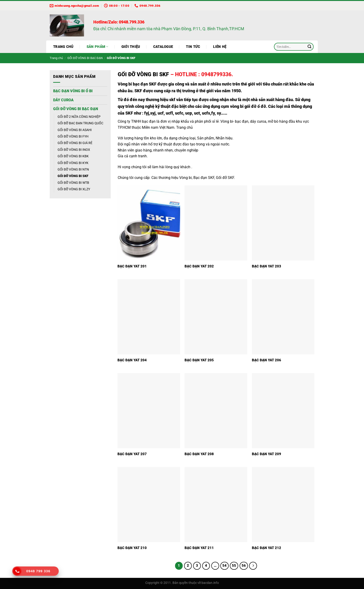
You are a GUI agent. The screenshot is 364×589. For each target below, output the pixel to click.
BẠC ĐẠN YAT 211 (199, 548)
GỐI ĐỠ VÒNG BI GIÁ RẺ (75, 143)
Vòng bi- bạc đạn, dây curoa (243, 121)
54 (224, 566)
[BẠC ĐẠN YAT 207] (149, 411)
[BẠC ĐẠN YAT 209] (283, 411)
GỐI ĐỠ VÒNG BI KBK (73, 156)
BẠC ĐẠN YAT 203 (266, 266)
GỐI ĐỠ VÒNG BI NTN (73, 169)
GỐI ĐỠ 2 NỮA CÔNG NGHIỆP (79, 117)
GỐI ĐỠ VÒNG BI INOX (74, 150)
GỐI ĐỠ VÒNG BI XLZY (74, 189)
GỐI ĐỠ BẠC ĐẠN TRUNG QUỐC (80, 123)
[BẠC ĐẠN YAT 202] (216, 223)
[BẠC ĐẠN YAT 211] (216, 505)
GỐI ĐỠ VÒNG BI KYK (73, 163)
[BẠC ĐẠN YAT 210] (149, 505)
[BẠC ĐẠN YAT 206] (283, 317)
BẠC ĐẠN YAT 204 (132, 360)
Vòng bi (185, 178)
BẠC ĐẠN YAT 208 (199, 454)
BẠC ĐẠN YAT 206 (266, 360)
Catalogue (163, 47)
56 (244, 566)
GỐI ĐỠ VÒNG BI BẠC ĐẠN (85, 58)
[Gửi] (309, 47)
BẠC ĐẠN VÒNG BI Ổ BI (73, 91)
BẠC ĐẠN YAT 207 (132, 454)
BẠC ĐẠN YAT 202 (199, 266)
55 (234, 566)
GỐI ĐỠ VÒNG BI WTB (73, 183)
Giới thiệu (131, 47)
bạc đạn (149, 121)
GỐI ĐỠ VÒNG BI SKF (73, 176)
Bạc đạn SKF (204, 178)
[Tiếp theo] (253, 566)
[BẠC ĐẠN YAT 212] (283, 505)
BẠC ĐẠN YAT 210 (132, 548)
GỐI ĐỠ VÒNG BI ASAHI (75, 130)
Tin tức (193, 47)
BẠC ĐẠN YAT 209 (266, 454)
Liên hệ (220, 47)
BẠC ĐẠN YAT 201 (132, 266)
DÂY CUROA (63, 100)
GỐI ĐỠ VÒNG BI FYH (73, 136)
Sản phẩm (97, 47)
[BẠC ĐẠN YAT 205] (216, 317)
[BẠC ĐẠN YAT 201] (149, 223)
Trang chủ (63, 47)
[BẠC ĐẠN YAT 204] (149, 317)
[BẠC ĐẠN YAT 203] (283, 223)
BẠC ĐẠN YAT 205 (199, 360)
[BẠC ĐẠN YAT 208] (216, 411)
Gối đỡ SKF (225, 178)
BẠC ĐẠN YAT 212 (266, 548)
